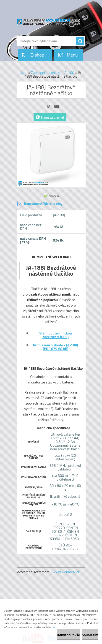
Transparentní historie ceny (40, 204)
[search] (80, 41)
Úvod (23, 73)
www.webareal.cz (66, 572)
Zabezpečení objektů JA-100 (53, 73)
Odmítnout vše (68, 635)
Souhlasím (90, 635)
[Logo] (48, 22)
